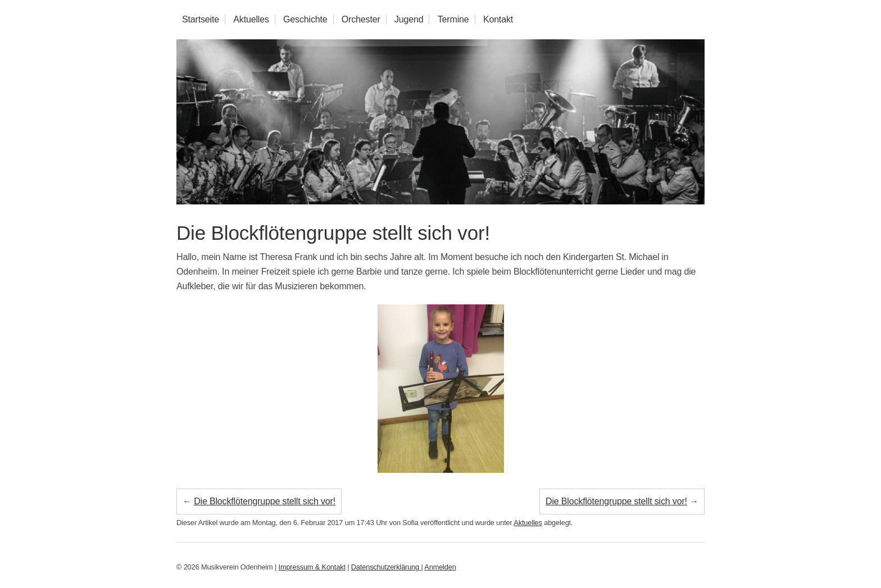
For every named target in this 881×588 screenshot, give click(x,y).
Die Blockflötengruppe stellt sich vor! (333, 233)
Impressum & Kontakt (312, 567)
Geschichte (305, 19)
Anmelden (440, 567)
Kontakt (498, 19)
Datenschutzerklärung (386, 567)
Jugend (409, 19)
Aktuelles (251, 19)
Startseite (201, 19)
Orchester (361, 19)
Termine (453, 19)
